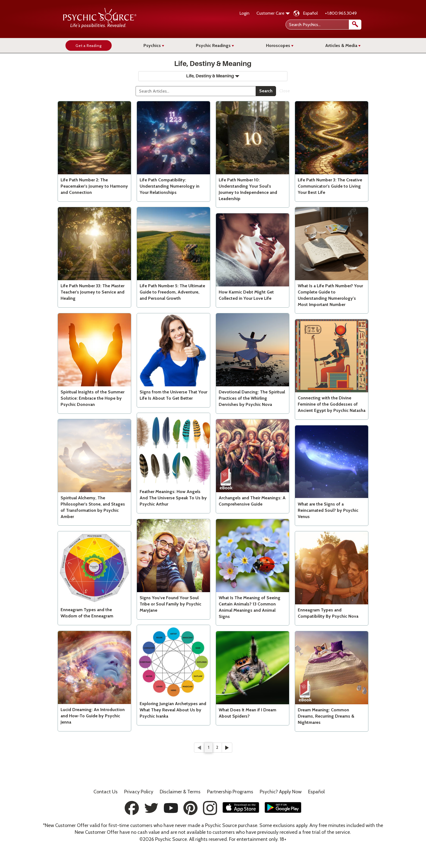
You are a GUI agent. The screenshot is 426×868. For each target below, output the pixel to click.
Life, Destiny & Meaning (213, 76)
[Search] (196, 91)
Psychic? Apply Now (281, 792)
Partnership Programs (230, 792)
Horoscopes (280, 45)
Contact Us (106, 792)
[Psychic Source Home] (100, 27)
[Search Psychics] (323, 25)
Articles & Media (343, 45)
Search (266, 91)
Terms (180, 792)
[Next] (227, 748)
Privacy (139, 792)
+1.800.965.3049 (341, 13)
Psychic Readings (215, 45)
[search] (355, 25)
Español (310, 13)
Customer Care (273, 13)
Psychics (154, 45)
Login (244, 13)
